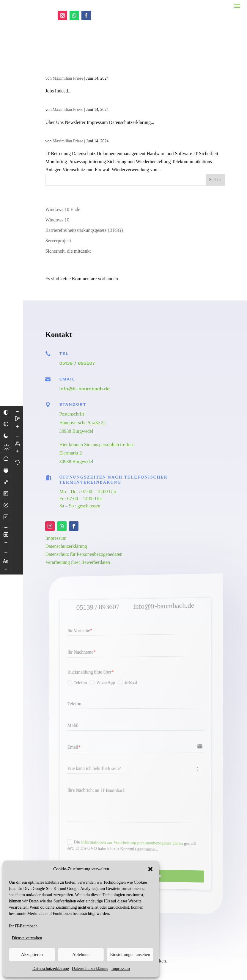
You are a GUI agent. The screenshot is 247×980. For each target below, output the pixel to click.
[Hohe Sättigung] (6, 457)
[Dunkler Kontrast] (6, 422)
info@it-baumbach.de (84, 365)
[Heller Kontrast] (7, 434)
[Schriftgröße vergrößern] (6, 556)
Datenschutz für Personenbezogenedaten (84, 530)
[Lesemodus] (6, 504)
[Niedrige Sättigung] (6, 446)
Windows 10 (57, 196)
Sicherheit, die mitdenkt (68, 227)
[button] (150, 869)
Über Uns (60, 75)
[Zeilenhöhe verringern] (6, 567)
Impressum (121, 969)
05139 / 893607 (77, 339)
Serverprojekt (58, 217)
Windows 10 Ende (63, 186)
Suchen (215, 156)
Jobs (52, 44)
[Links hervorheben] (6, 469)
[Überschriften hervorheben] (6, 480)
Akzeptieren (32, 954)
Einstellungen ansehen (130, 954)
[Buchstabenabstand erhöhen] (17, 413)
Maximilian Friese (68, 55)
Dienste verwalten (27, 938)
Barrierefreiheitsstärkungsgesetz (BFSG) (84, 206)
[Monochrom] (6, 411)
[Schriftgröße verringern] (6, 540)
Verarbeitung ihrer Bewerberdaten (78, 538)
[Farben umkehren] (6, 399)
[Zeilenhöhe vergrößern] (6, 581)
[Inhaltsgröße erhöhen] (6, 529)
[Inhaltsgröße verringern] (6, 515)
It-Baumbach (65, 106)
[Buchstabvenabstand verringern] (17, 399)
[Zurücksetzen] (17, 424)
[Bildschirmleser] (6, 492)
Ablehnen (81, 954)
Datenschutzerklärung (51, 969)
